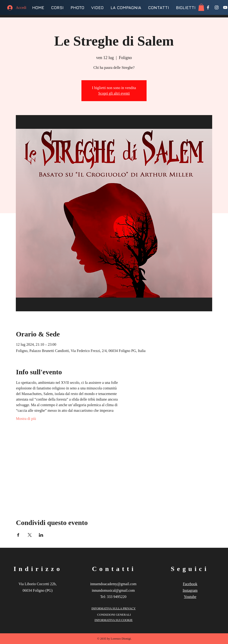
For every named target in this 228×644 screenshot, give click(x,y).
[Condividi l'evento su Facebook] (18, 535)
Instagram (190, 590)
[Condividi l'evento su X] (30, 535)
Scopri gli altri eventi (114, 93)
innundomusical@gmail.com (113, 590)
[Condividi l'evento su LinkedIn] (41, 535)
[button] (201, 7)
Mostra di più (26, 419)
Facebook (190, 584)
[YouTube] (225, 7)
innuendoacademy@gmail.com (113, 584)
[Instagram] (217, 7)
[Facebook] (208, 7)
